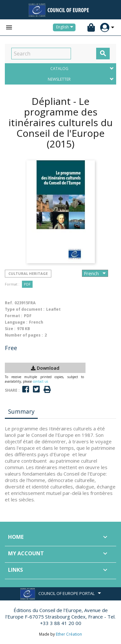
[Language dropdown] (66, 27)
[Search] (41, 54)
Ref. (9, 303)
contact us (40, 381)
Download (45, 368)
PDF (27, 284)
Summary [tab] (21, 411)
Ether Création (69, 634)
